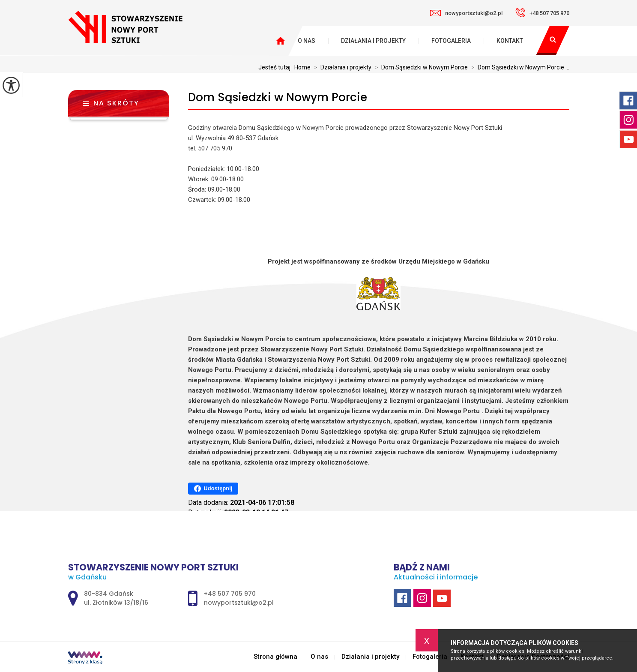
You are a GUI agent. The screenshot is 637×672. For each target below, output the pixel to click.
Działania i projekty (373, 41)
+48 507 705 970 (542, 12)
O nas (307, 41)
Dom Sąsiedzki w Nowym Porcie (278, 97)
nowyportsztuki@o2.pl (466, 13)
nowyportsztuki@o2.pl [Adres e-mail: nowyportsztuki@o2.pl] (239, 603)
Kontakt (510, 41)
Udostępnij (213, 489)
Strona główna (275, 657)
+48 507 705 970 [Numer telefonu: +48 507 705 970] (230, 594)
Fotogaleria (451, 41)
